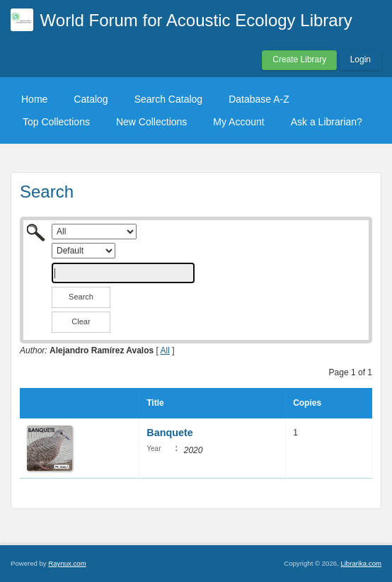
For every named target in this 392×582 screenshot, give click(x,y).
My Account (238, 122)
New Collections (151, 122)
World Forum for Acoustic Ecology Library (196, 20)
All (165, 350)
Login (361, 59)
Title (155, 403)
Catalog (91, 99)
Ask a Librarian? (327, 122)
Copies (307, 403)
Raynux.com (67, 563)
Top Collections (56, 122)
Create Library (299, 59)
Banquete (170, 433)
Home (34, 99)
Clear (81, 321)
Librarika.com (361, 563)
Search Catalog (169, 99)
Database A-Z (259, 99)
